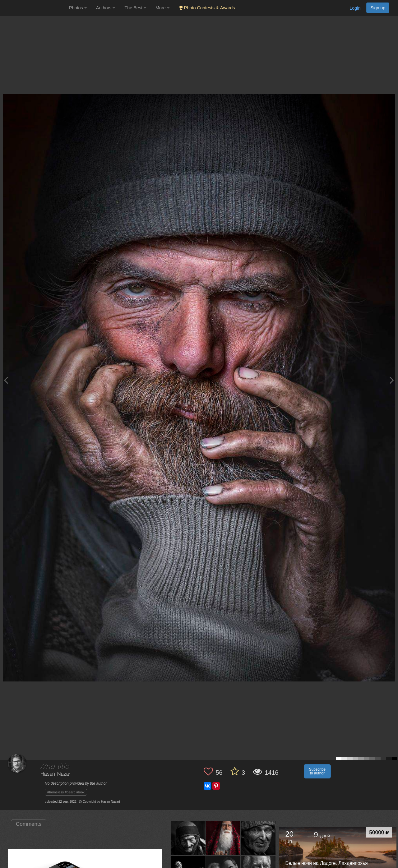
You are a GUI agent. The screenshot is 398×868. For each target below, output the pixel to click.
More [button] (162, 8)
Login (355, 8)
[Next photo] (392, 380)
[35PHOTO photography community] (34, 8)
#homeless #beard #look (66, 792)
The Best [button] (135, 8)
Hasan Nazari (56, 774)
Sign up (378, 8)
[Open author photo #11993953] (224, 838)
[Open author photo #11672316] (258, 838)
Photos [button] (78, 8)
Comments (29, 824)
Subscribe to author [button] (317, 771)
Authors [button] (106, 8)
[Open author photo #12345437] (188, 838)
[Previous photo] (6, 380)
